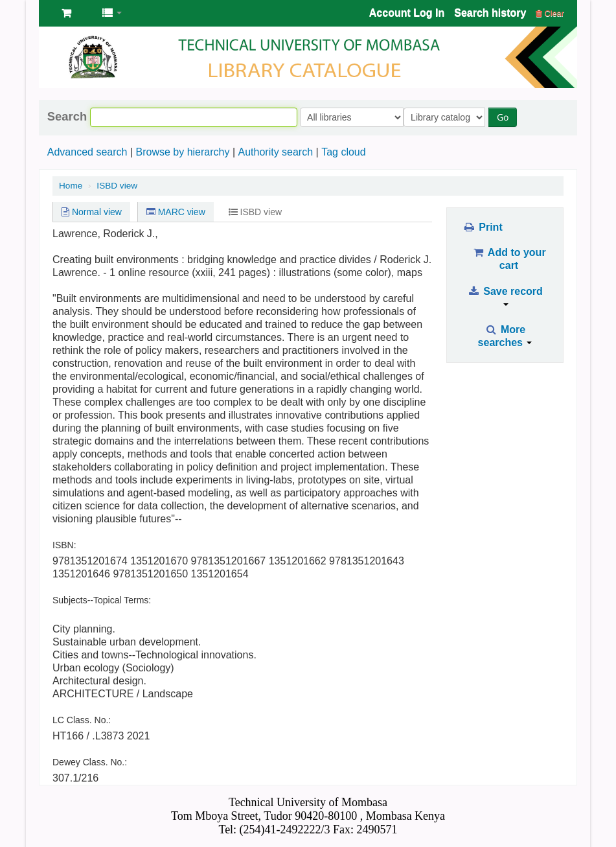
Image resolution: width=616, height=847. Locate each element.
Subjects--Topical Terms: (102, 600)
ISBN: (64, 545)
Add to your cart (508, 259)
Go (506, 117)
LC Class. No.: (82, 720)
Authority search (275, 152)
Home (71, 186)
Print (482, 227)
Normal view (92, 212)
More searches (505, 336)
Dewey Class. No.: (90, 762)
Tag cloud (344, 152)
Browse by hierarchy (182, 152)
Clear (550, 13)
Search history (490, 13)
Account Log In (407, 13)
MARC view (176, 212)
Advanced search (87, 152)
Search (67, 117)
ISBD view (117, 186)
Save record (505, 296)
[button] (66, 13)
